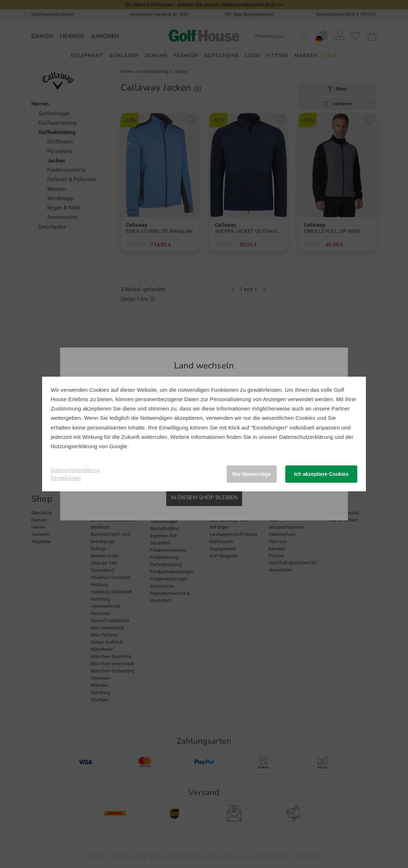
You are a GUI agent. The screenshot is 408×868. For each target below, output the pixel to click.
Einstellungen (66, 478)
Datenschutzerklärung (306, 437)
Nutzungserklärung (74, 446)
